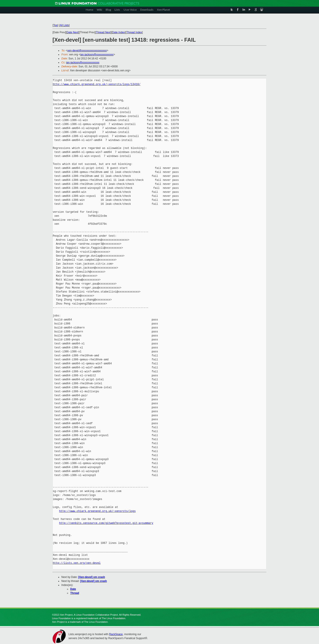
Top (55, 25)
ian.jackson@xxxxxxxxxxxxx (97, 55)
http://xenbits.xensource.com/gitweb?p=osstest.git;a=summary (106, 523)
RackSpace (116, 634)
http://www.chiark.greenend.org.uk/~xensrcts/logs (97, 511)
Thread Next (103, 32)
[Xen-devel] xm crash (92, 577)
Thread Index (134, 32)
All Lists (64, 25)
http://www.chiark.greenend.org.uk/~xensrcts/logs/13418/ (97, 84)
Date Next (72, 32)
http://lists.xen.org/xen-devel (77, 563)
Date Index (119, 32)
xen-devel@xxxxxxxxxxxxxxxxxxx (87, 51)
